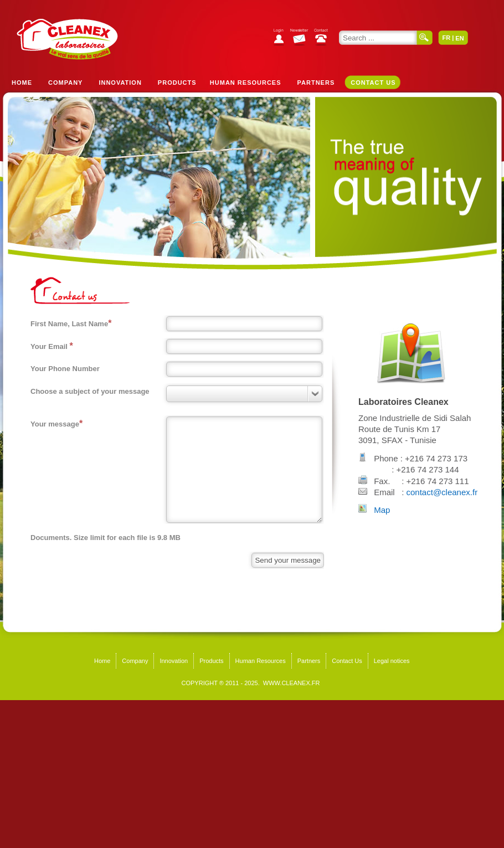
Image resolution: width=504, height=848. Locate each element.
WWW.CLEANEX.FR (292, 683)
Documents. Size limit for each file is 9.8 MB (106, 538)
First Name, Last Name (71, 323)
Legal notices (392, 661)
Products (177, 83)
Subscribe (302, 38)
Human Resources (246, 83)
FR (446, 38)
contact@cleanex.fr (442, 492)
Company (65, 83)
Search (425, 38)
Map (382, 510)
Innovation (120, 83)
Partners (316, 83)
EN (459, 38)
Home (22, 83)
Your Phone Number (65, 369)
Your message (56, 423)
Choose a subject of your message (90, 391)
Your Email (52, 346)
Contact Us (373, 83)
